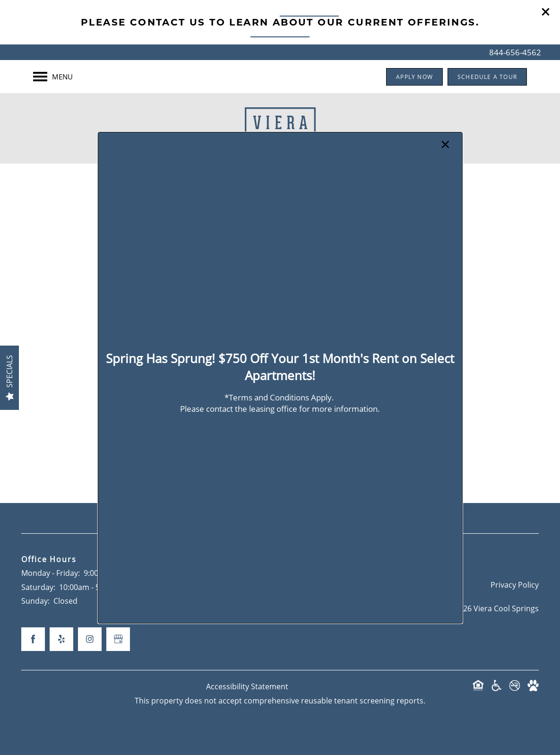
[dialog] (280, 377)
